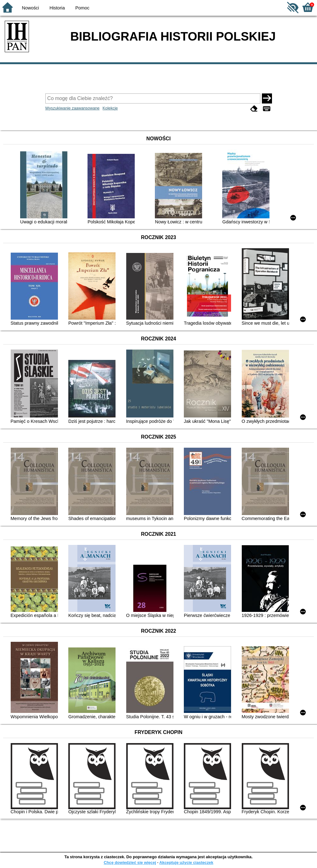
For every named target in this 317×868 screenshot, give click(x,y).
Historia (57, 8)
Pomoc (82, 8)
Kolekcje (110, 108)
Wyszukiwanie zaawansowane (73, 108)
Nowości (31, 8)
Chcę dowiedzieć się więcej (130, 862)
